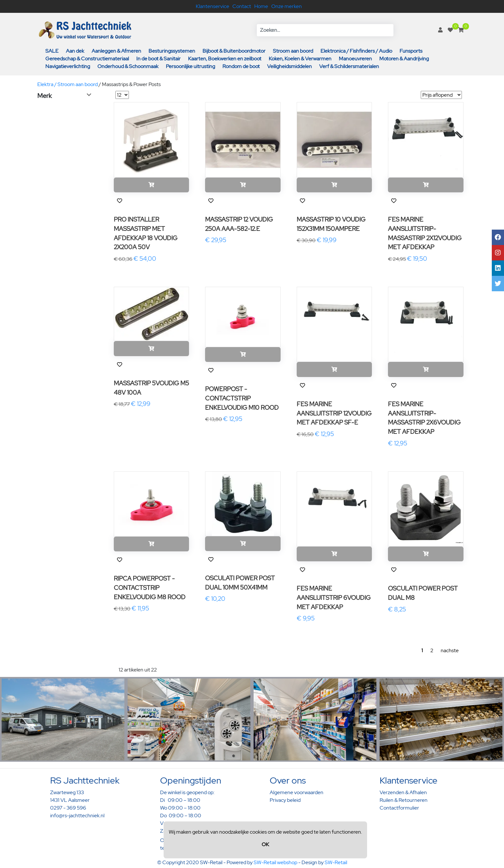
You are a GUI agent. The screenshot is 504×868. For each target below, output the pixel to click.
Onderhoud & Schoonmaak (128, 66)
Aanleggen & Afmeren (116, 51)
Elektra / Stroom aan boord (67, 84)
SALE (52, 51)
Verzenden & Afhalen (403, 792)
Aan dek (75, 51)
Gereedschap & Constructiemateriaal (87, 59)
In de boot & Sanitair (158, 59)
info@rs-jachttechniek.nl (77, 815)
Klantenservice (212, 6)
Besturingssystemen (172, 51)
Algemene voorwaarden (297, 792)
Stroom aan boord (293, 51)
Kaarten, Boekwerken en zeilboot (225, 59)
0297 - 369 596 (68, 808)
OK (265, 844)
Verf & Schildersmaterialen (349, 66)
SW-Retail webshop (275, 862)
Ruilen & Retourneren (404, 800)
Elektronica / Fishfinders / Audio (356, 51)
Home (261, 6)
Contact (242, 6)
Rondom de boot (241, 66)
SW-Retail (336, 862)
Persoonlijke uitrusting (190, 66)
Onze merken (287, 6)
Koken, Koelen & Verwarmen (300, 59)
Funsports (411, 51)
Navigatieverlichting (68, 66)
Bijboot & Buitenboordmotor (234, 51)
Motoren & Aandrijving (404, 59)
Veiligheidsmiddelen (289, 66)
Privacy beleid (285, 800)
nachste (450, 650)
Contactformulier (399, 808)
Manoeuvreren (355, 59)
